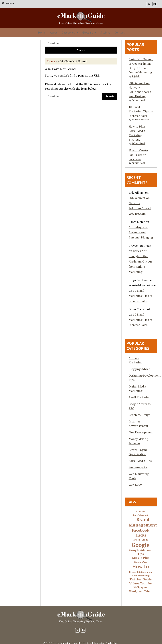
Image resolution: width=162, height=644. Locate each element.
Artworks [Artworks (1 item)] (140, 511)
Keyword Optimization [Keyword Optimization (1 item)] (140, 572)
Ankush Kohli (138, 100)
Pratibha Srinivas (140, 120)
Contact (120, 32)
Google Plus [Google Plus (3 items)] (141, 558)
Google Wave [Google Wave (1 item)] (141, 562)
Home (42, 32)
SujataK (136, 76)
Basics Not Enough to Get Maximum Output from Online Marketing (140, 261)
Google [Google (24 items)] (141, 545)
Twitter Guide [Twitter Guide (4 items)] (140, 579)
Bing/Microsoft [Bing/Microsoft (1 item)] (141, 515)
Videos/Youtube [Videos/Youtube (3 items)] (140, 584)
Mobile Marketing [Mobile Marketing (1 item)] (141, 576)
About (54, 32)
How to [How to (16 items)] (140, 567)
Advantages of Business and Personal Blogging (141, 232)
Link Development (141, 432)
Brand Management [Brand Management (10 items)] (143, 522)
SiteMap (105, 32)
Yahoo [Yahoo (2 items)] (148, 591)
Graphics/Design (139, 415)
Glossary (88, 32)
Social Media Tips (140, 461)
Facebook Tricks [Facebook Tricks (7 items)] (141, 533)
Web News (135, 485)
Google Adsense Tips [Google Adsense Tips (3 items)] (141, 552)
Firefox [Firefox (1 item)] (136, 540)
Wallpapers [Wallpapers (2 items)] (140, 587)
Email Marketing (139, 397)
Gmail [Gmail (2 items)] (145, 540)
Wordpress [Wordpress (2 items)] (136, 591)
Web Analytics (138, 467)
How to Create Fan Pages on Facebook (138, 155)
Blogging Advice (139, 369)
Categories (68, 32)
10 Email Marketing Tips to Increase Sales (141, 111)
